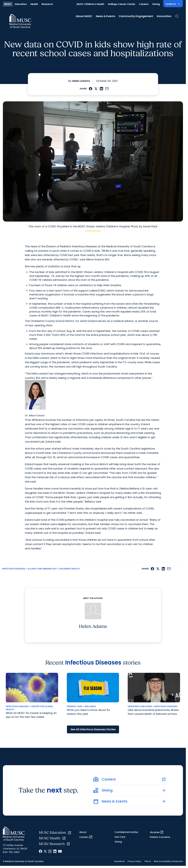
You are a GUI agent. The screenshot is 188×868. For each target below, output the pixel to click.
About (83, 832)
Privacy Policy (134, 861)
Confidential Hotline (126, 832)
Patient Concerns (160, 837)
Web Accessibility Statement (168, 861)
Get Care (120, 837)
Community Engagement (136, 16)
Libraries (157, 832)
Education (21, 4)
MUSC (8, 4)
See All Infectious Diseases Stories (93, 729)
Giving (156, 4)
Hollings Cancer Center (122, 4)
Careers (144, 4)
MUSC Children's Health (90, 4)
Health (34, 4)
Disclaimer (120, 861)
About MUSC (84, 16)
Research (47, 4)
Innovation (164, 16)
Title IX (148, 861)
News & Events (105, 16)
